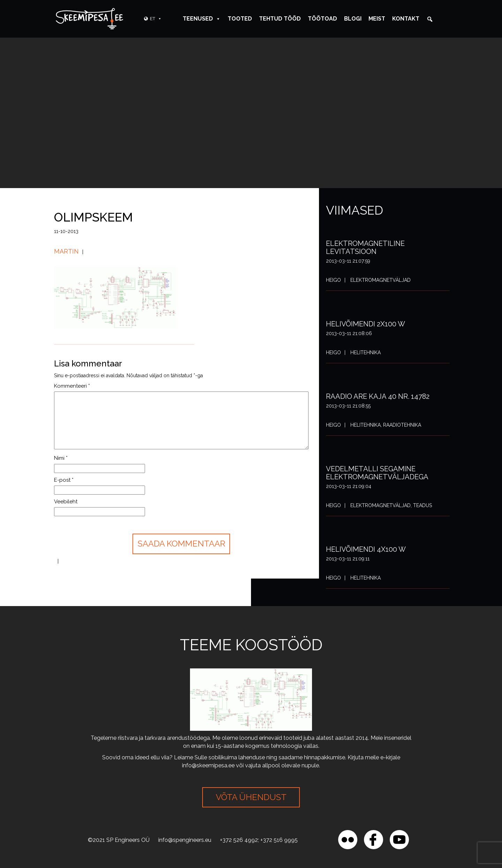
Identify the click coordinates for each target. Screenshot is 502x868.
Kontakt (406, 19)
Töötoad (322, 19)
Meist (377, 19)
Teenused (202, 19)
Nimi (61, 458)
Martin (66, 251)
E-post (64, 480)
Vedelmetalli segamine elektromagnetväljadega (377, 473)
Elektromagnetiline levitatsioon (365, 247)
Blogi (353, 19)
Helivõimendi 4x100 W (366, 549)
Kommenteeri (72, 386)
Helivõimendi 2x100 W (366, 324)
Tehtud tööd (280, 19)
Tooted (240, 19)
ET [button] (156, 19)
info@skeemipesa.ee (208, 765)
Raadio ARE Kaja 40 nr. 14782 (378, 396)
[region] (91, 817)
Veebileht (66, 502)
